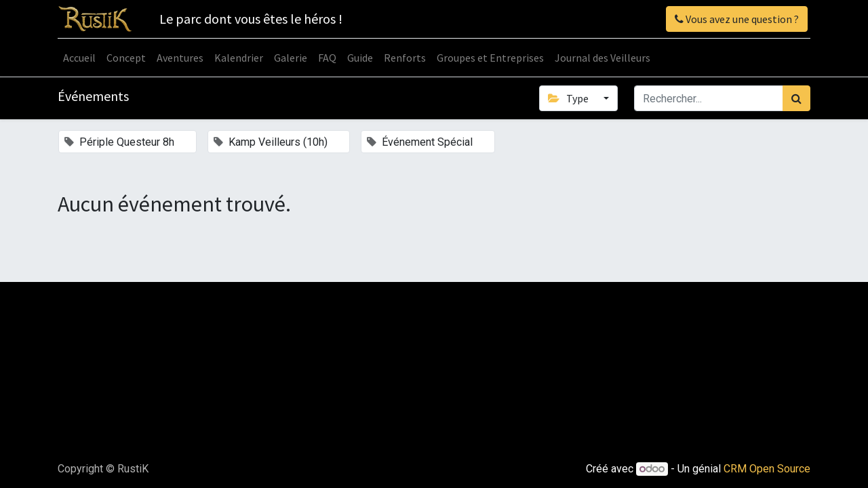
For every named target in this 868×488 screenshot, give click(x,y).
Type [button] (569, 98)
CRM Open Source (767, 469)
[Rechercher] (796, 98)
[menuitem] (79, 58)
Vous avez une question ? (737, 19)
